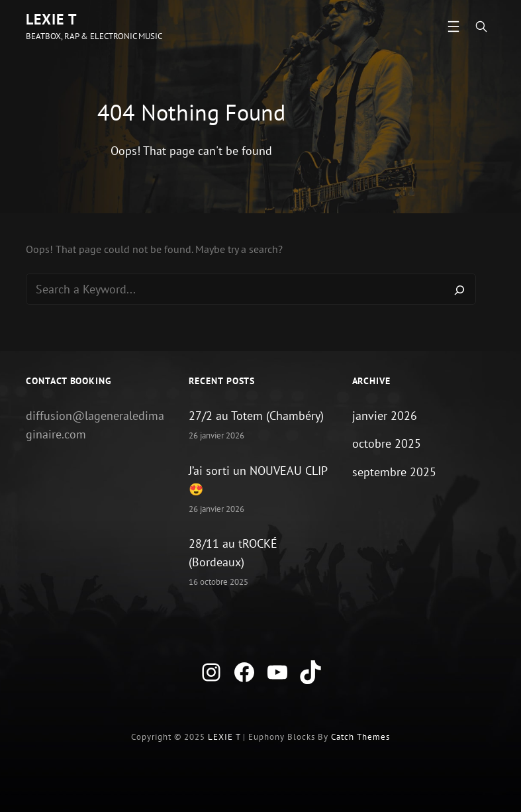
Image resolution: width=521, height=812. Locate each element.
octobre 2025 (387, 443)
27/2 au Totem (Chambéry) (256, 416)
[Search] (459, 289)
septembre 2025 (394, 472)
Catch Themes (360, 737)
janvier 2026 (385, 416)
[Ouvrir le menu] (453, 26)
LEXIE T (51, 19)
